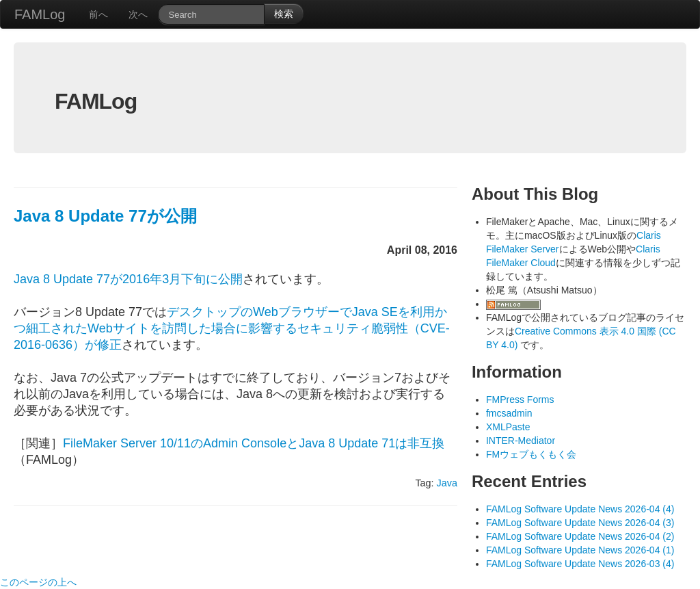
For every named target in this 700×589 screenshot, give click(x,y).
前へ (98, 14)
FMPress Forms (520, 400)
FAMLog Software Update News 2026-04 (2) (580, 536)
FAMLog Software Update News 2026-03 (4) (580, 564)
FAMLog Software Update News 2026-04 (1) (580, 550)
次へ (138, 14)
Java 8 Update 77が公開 (105, 216)
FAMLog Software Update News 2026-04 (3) (580, 523)
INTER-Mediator (521, 441)
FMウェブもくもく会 (531, 454)
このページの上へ (38, 582)
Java (447, 483)
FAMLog (40, 14)
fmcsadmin (509, 413)
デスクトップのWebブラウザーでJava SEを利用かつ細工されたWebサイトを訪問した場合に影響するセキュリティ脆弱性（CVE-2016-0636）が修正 (232, 328)
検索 (284, 14)
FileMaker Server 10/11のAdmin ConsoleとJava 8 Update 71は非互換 (254, 443)
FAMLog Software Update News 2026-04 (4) (580, 509)
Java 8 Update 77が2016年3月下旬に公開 (128, 279)
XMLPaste (508, 427)
